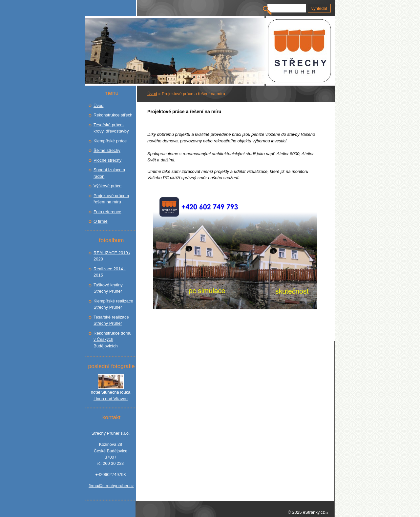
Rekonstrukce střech (113, 115)
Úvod (152, 94)
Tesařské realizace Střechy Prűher (111, 320)
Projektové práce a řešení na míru (111, 199)
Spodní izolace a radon (109, 173)
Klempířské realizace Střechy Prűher (113, 304)
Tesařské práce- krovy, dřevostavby (111, 128)
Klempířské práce (110, 141)
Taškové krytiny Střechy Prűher (108, 288)
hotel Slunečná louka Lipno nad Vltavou (111, 395)
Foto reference (107, 212)
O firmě (101, 221)
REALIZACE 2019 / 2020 (112, 256)
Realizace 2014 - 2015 (110, 272)
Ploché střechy (107, 160)
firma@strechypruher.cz (111, 486)
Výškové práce (107, 186)
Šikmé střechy (107, 150)
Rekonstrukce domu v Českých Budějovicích (113, 340)
